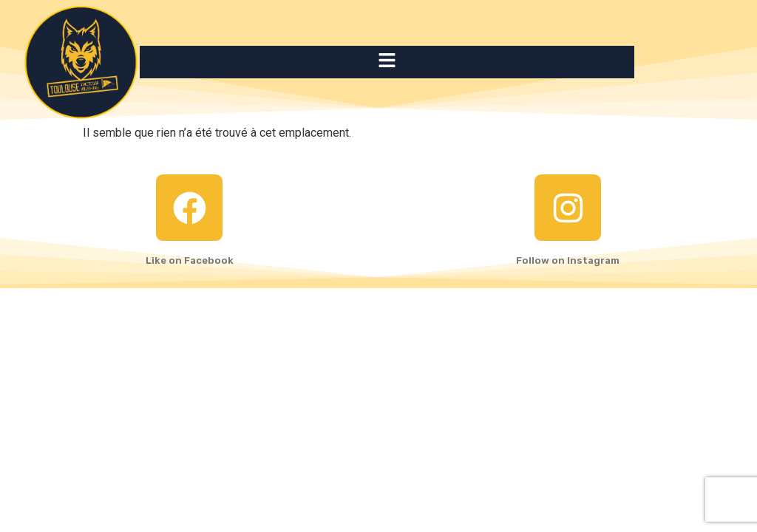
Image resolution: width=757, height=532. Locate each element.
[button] (387, 62)
